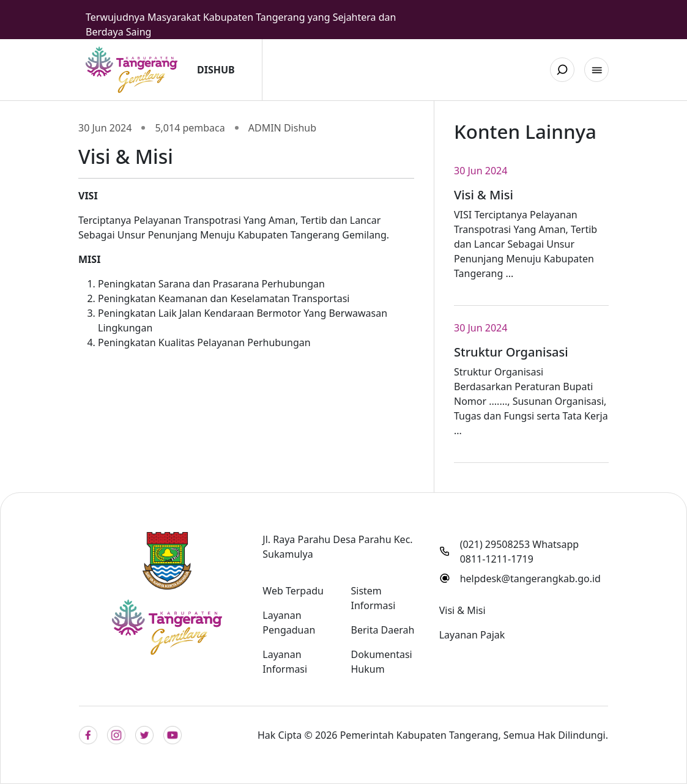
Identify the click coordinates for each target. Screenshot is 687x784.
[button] (596, 70)
